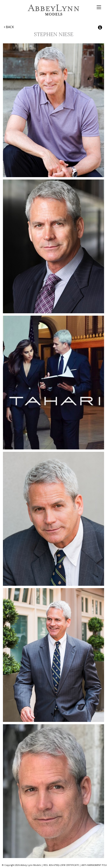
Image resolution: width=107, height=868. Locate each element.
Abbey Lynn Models (53, 10)
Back (9, 27)
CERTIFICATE (72, 865)
